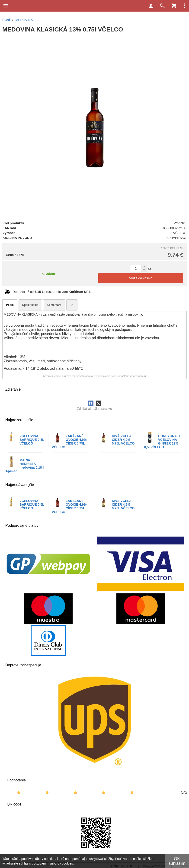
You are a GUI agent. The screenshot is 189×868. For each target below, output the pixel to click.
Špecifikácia (30, 305)
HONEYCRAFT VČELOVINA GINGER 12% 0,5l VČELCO (162, 442)
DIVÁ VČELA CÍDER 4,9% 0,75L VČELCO (123, 440)
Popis (10, 305)
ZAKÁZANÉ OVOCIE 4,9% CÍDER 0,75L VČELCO (69, 442)
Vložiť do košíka (141, 278)
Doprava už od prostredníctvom (52, 292)
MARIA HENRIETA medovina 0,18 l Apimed (25, 466)
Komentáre (54, 305)
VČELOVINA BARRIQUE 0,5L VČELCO (32, 440)
